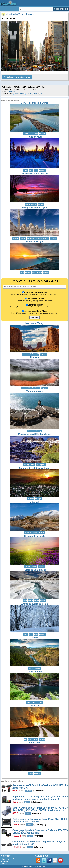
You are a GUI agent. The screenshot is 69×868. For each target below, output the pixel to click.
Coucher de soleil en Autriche (34, 468)
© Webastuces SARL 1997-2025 (35, 867)
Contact (4, 864)
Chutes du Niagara (34, 242)
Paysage (42, 133)
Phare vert (34, 743)
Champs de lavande (34, 536)
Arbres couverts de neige (34, 604)
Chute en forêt (34, 672)
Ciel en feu (35, 706)
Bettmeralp (34, 502)
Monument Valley (35, 323)
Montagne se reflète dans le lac (35, 434)
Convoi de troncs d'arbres (34, 103)
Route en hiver (34, 137)
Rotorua (34, 357)
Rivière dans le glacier (35, 570)
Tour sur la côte (35, 391)
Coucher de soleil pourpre (34, 174)
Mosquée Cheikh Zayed (34, 208)
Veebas (12, 92)
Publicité (5, 861)
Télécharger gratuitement (17, 77)
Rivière (34, 638)
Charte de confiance (9, 859)
